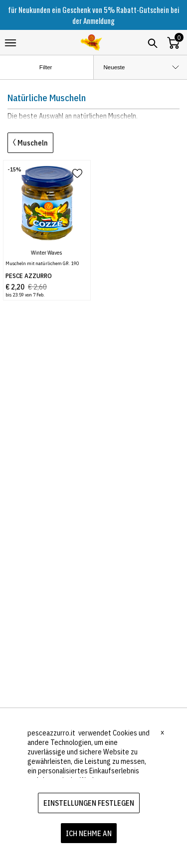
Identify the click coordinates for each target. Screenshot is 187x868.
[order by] (141, 67)
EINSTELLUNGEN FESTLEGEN (89, 803)
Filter (54, 68)
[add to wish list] (77, 174)
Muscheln (30, 143)
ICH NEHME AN (89, 833)
